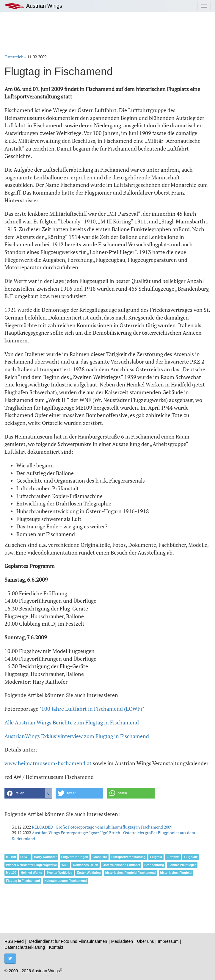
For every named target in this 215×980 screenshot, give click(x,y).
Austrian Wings (33, 6)
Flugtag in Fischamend (23, 881)
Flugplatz (191, 857)
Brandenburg (154, 865)
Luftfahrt (173, 857)
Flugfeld (156, 857)
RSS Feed (14, 941)
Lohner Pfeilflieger (182, 865)
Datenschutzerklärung (25, 947)
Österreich (14, 57)
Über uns (146, 941)
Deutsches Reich (85, 865)
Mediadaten (122, 941)
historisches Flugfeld (176, 873)
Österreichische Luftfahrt (121, 865)
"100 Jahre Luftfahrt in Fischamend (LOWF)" (92, 709)
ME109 (11, 857)
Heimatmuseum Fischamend (65, 881)
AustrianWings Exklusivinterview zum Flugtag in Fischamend (77, 736)
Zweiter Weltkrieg (60, 873)
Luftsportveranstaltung (129, 857)
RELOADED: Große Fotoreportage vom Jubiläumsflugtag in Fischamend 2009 (102, 827)
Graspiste (100, 857)
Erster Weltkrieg (89, 873)
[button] (28, 793)
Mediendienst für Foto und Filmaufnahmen (68, 941)
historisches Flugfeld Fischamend (131, 873)
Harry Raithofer (45, 857)
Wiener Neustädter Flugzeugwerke (31, 865)
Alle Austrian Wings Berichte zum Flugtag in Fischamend (72, 722)
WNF (65, 865)
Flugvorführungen (75, 857)
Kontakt (56, 947)
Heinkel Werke (32, 873)
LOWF (25, 857)
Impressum (168, 941)
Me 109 (11, 873)
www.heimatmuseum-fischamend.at (48, 763)
